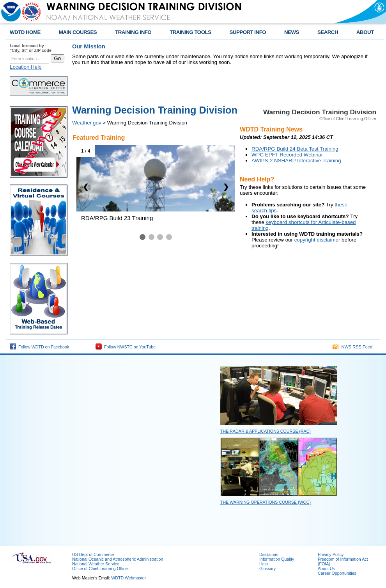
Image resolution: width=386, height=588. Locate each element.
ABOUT (365, 32)
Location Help (26, 67)
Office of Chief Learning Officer (101, 568)
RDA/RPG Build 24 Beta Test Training (295, 149)
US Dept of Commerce (93, 554)
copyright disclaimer (317, 240)
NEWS (292, 32)
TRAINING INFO (133, 32)
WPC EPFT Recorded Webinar (287, 155)
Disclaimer (269, 554)
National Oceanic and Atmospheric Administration (118, 559)
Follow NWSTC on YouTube (126, 347)
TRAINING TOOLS (190, 32)
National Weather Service (96, 564)
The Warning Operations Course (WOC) (266, 502)
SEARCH (328, 32)
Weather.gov (87, 123)
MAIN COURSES (78, 32)
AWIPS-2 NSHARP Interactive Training (296, 161)
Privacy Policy (331, 554)
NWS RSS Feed (352, 347)
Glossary (267, 568)
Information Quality (277, 559)
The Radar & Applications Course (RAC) (266, 431)
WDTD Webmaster (128, 578)
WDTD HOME (25, 32)
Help (264, 564)
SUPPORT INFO (248, 32)
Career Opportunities (337, 573)
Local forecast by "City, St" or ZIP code (31, 48)
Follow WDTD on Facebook (39, 347)
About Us (326, 568)
